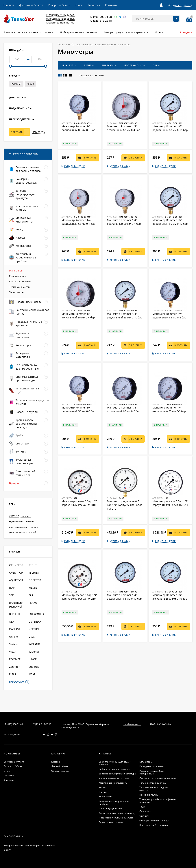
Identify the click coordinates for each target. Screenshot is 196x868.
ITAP (12, 588)
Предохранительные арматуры (116, 818)
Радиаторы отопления (111, 822)
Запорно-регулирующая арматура (117, 774)
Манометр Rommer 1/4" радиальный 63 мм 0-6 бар (169, 316)
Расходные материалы (152, 766)
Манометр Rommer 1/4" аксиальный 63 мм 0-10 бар (124, 597)
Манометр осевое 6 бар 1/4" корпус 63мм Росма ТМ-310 (79, 503)
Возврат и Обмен (59, 5)
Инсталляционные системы (114, 778)
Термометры (17, 292)
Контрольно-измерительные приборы (92, 44)
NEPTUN (34, 629)
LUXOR (33, 659)
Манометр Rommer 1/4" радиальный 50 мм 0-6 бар (78, 409)
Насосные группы (149, 795)
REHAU (33, 603)
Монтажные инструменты (113, 783)
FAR (31, 595)
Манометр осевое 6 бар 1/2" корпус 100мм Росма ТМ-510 (170, 503)
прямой (34, 527)
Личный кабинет (60, 766)
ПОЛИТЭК (35, 580)
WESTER (34, 588)
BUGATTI (14, 614)
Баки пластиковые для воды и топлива (115, 763)
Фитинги (144, 816)
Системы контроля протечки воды (158, 778)
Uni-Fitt (14, 637)
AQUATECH (16, 580)
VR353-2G (14, 516)
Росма (30, 84)
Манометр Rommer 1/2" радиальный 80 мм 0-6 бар (78, 128)
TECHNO (34, 573)
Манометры (16, 271)
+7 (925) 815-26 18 (101, 21)
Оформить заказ (60, 771)
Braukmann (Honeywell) (16, 605)
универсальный (28, 532)
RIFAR (13, 674)
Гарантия (94, 5)
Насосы (103, 792)
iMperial (34, 652)
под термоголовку (19, 527)
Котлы (102, 787)
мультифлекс (16, 522)
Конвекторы (105, 797)
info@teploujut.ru (132, 724)
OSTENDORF (36, 622)
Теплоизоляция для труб (153, 783)
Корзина (56, 762)
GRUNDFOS (16, 565)
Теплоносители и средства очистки (154, 789)
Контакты (111, 5)
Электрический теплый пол (154, 825)
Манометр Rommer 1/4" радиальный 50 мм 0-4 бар (124, 222)
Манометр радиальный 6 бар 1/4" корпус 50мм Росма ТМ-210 (125, 505)
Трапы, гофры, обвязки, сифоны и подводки (158, 801)
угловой (13, 532)
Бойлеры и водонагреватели (114, 769)
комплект (26, 516)
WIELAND (34, 644)
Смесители (145, 811)
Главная (9, 5)
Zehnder (14, 667)
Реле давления (17, 276)
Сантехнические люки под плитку (117, 813)
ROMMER (16, 84)
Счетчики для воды (20, 281)
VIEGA (13, 652)
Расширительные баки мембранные (152, 772)
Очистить (39, 132)
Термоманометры (20, 287)
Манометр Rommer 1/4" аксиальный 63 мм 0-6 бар (124, 409)
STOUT (33, 565)
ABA (12, 622)
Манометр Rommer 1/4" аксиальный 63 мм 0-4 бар (124, 128)
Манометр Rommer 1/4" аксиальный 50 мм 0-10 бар (170, 597)
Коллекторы (146, 762)
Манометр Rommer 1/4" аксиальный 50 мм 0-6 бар (169, 409)
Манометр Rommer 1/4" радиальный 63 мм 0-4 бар (78, 222)
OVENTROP (16, 573)
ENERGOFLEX (37, 614)
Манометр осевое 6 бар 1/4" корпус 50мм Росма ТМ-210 (79, 597)
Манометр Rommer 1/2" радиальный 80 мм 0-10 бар (170, 128)
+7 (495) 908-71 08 (101, 17)
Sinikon (14, 644)
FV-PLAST (15, 629)
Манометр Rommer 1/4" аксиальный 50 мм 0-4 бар (78, 316)
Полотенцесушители (110, 808)
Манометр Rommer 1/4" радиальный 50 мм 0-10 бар (170, 222)
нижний (29, 522)
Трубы (143, 807)
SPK (11, 595)
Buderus (34, 667)
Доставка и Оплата (31, 5)
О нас (79, 5)
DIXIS (32, 637)
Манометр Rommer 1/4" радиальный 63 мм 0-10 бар (125, 316)
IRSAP (32, 674)
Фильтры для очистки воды (154, 820)
